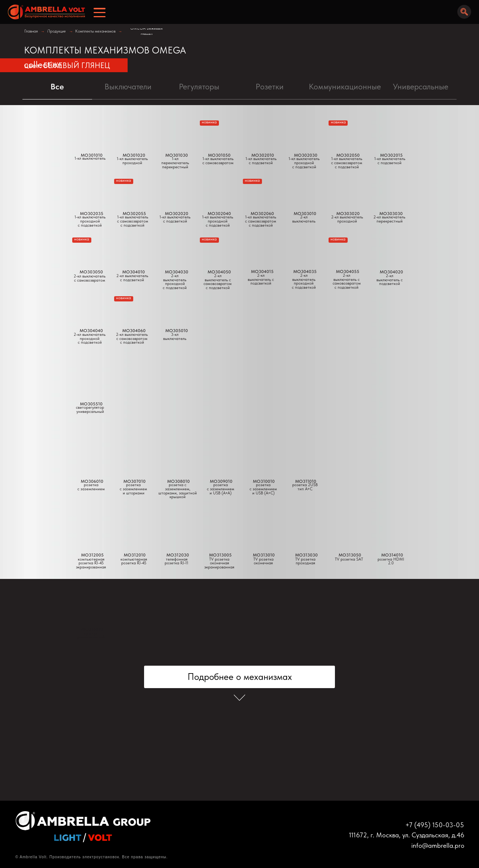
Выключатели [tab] (128, 86)
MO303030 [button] (391, 214)
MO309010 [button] (221, 481)
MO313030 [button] (306, 555)
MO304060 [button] (134, 331)
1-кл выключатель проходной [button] (132, 161)
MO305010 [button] (177, 331)
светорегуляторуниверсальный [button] (90, 410)
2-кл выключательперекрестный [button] (389, 219)
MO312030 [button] (178, 555)
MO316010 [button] (92, 629)
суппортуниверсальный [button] (91, 635)
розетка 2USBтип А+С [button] (305, 487)
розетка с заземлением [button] (91, 487)
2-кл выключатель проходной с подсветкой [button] (175, 282)
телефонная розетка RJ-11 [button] (176, 561)
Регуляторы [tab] (199, 86)
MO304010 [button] (134, 272)
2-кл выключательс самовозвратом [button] (90, 278)
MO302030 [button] (306, 155)
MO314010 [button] (392, 555)
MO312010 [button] (135, 555)
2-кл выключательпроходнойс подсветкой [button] (90, 338)
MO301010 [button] (92, 155)
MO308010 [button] (179, 481)
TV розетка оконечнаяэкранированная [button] (219, 563)
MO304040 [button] (91, 331)
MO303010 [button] (305, 214)
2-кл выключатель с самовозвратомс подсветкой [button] (347, 281)
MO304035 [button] (305, 272)
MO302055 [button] (134, 214)
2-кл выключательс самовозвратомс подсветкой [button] (132, 338)
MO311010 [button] (306, 481)
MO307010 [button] (135, 481)
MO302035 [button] (92, 214)
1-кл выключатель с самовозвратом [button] (218, 161)
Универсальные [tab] (421, 86)
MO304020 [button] (391, 272)
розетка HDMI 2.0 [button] (391, 561)
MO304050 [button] (219, 272)
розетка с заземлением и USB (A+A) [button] (221, 489)
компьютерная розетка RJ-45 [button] (134, 561)
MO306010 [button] (92, 481)
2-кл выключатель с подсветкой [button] (390, 280)
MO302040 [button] (219, 214)
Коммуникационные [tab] (345, 86)
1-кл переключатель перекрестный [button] (175, 163)
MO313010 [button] (264, 555)
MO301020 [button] (134, 155)
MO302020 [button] (177, 214)
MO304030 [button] (177, 272)
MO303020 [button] (348, 214)
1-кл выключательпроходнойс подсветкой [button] (304, 163)
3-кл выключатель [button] (175, 337)
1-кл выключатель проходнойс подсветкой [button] (90, 221)
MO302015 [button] (391, 155)
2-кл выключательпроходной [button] (347, 219)
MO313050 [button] (350, 555)
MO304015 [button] (262, 272)
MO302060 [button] (262, 214)
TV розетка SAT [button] (349, 559)
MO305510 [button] (91, 404)
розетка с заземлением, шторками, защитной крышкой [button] (178, 491)
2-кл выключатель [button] (304, 219)
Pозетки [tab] (270, 86)
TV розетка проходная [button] (305, 561)
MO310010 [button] (264, 481)
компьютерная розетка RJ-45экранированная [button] (91, 563)
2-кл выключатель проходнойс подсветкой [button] (304, 281)
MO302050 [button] (348, 155)
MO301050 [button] (219, 155)
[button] (175, 308)
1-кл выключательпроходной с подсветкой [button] (218, 221)
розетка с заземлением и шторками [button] (133, 489)
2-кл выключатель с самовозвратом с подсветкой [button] (218, 282)
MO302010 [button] (263, 155)
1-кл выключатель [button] (90, 158)
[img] (44, 12)
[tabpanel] (239, 230)
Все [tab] (57, 86)
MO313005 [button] (220, 555)
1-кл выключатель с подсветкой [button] (175, 219)
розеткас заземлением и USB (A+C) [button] (263, 489)
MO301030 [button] (177, 155)
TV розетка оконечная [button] (263, 561)
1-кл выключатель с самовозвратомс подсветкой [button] (133, 221)
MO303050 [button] (91, 272)
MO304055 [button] (348, 272)
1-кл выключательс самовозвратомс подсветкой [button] (261, 221)
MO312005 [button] (92, 555)
